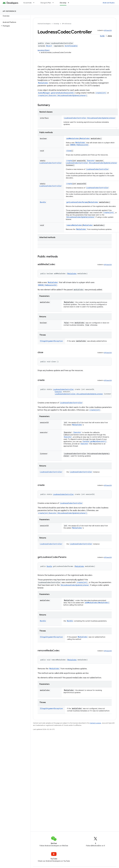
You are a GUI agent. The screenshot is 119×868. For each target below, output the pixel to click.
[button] (15, 26)
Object (49, 46)
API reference (10, 11)
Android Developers (44, 24)
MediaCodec (43, 83)
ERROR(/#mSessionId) (79, 145)
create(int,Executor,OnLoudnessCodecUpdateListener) (63, 96)
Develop (56, 24)
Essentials (28, 3)
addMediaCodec (73, 139)
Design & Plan (46, 3)
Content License (95, 723)
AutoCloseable (71, 46)
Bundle (43, 202)
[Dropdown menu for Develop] (69, 3)
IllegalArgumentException (51, 341)
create (69, 161)
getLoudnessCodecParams (77, 202)
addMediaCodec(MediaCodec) (97, 603)
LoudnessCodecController (51, 163)
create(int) (101, 93)
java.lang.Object (44, 50)
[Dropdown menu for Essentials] (35, 3)
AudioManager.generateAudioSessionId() (56, 93)
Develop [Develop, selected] (63, 3)
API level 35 (108, 30)
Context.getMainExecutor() (94, 441)
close (69, 151)
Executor (91, 161)
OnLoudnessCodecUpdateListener (80, 217)
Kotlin (102, 36)
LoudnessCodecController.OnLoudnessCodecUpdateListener (90, 118)
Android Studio (109, 3)
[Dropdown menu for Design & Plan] (54, 3)
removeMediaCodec (74, 225)
